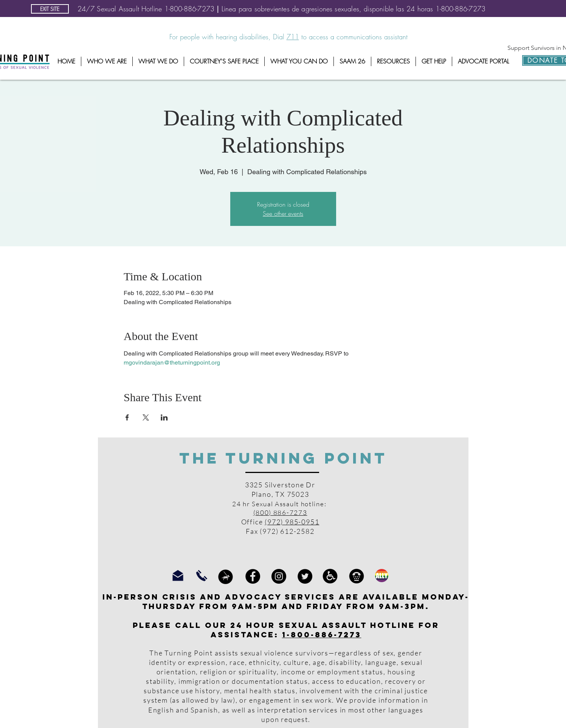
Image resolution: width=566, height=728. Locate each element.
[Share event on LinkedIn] (164, 417)
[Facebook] (253, 576)
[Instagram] (279, 576)
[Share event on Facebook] (127, 417)
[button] (107, 61)
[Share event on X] (146, 417)
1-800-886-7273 (322, 634)
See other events (283, 213)
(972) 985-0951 (292, 522)
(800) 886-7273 (280, 512)
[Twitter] (305, 576)
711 (293, 37)
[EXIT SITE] (50, 9)
